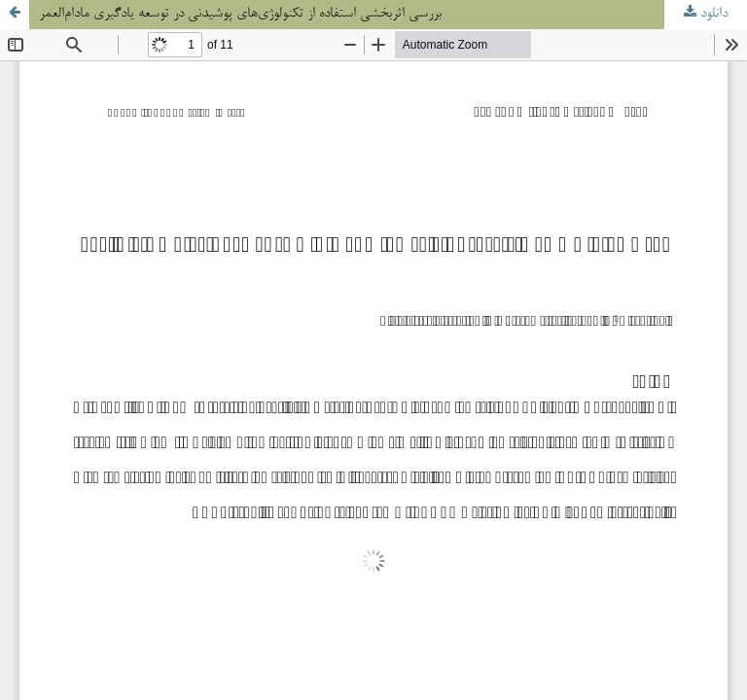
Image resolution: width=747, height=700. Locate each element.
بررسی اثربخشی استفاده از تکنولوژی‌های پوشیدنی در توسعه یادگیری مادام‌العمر (240, 14)
